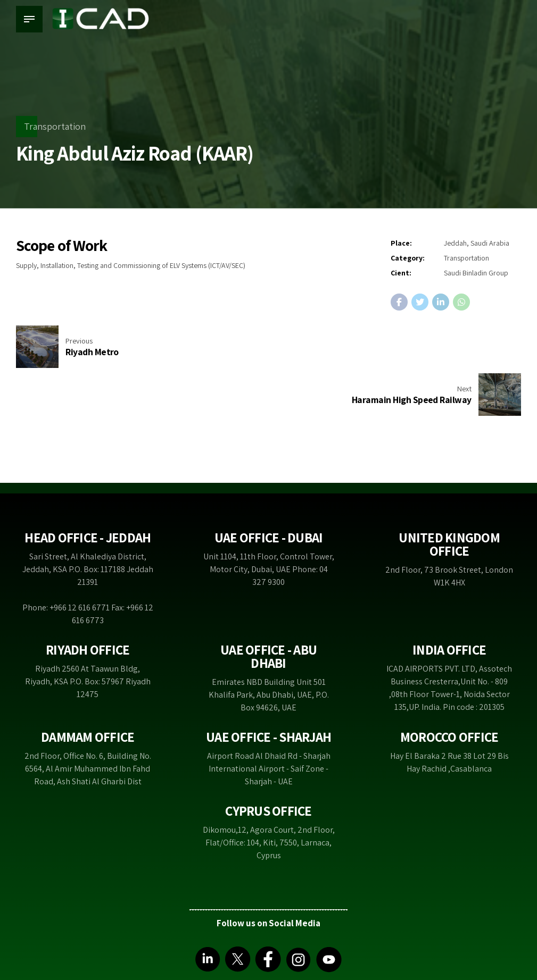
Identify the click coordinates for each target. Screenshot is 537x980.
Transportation (55, 126)
